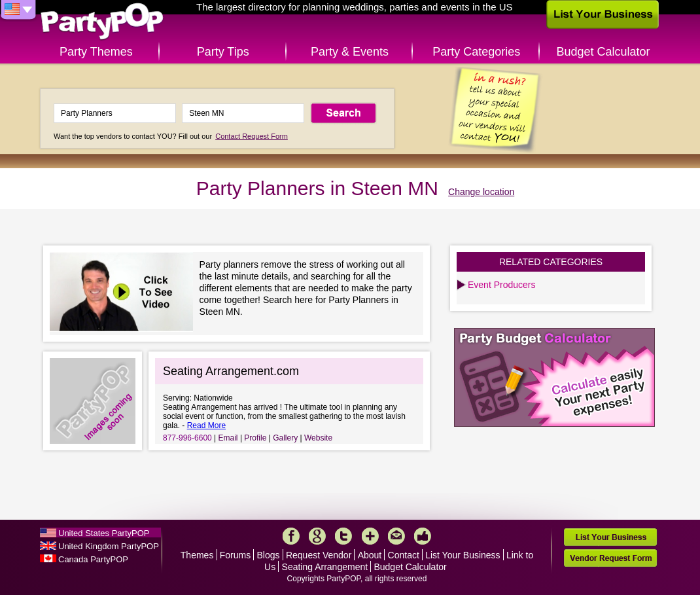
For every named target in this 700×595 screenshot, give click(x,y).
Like (423, 536)
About (370, 555)
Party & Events (350, 52)
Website (318, 438)
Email (228, 438)
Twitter (343, 536)
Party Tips (223, 52)
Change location (481, 192)
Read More (206, 425)
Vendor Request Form (610, 558)
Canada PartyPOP (93, 559)
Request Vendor (319, 555)
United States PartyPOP (104, 533)
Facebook (291, 536)
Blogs (269, 555)
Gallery (285, 438)
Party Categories (476, 52)
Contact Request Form (252, 136)
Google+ (317, 536)
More (370, 536)
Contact (404, 555)
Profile (255, 438)
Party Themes (96, 52)
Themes (197, 555)
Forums (235, 555)
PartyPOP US (102, 22)
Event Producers (502, 285)
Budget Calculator (604, 52)
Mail (396, 536)
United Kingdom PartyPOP (109, 546)
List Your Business (463, 555)
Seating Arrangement (325, 567)
